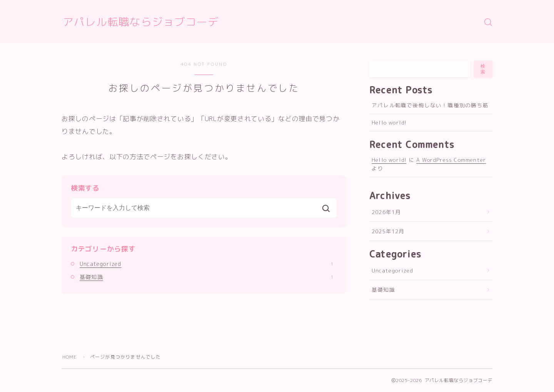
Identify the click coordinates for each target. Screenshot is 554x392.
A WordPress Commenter (451, 160)
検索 (483, 69)
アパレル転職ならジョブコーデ (141, 22)
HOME (70, 357)
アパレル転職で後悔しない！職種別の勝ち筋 (430, 105)
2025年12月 (388, 231)
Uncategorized (207, 264)
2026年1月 (386, 212)
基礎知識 (207, 277)
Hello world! (389, 122)
